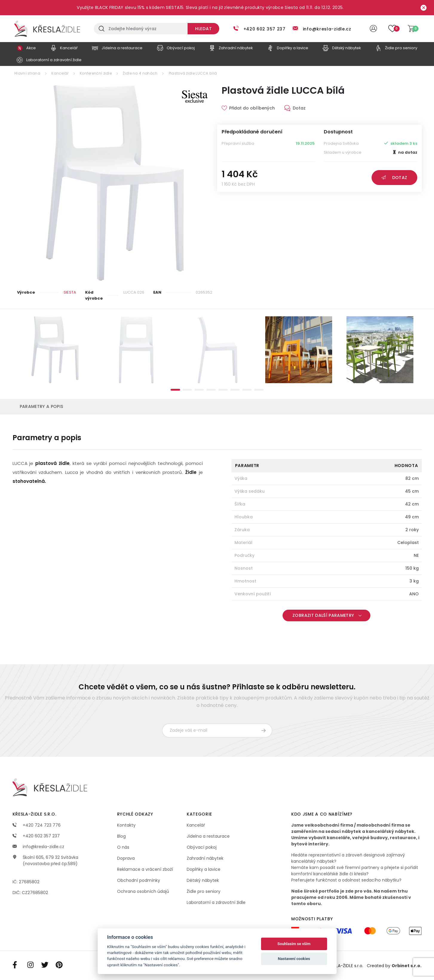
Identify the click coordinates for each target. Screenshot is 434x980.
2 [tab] (187, 390)
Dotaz (394, 178)
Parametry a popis (42, 406)
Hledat (203, 29)
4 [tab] (211, 390)
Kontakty (126, 825)
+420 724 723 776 (37, 825)
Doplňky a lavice (204, 869)
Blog (121, 836)
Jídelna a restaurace (208, 836)
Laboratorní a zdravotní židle (216, 902)
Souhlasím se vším (294, 944)
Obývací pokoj (202, 847)
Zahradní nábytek (205, 858)
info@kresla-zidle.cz (327, 29)
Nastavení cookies (294, 959)
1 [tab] (175, 390)
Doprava (126, 858)
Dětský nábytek (203, 880)
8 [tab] (259, 390)
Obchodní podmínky (139, 880)
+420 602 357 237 (264, 29)
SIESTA (70, 292)
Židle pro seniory (204, 891)
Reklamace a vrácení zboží (145, 869)
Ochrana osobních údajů (143, 891)
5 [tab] (223, 390)
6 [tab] (235, 390)
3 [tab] (199, 390)
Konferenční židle (96, 73)
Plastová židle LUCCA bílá (193, 73)
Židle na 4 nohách (140, 73)
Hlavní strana (27, 73)
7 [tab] (247, 390)
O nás (123, 847)
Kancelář (60, 73)
